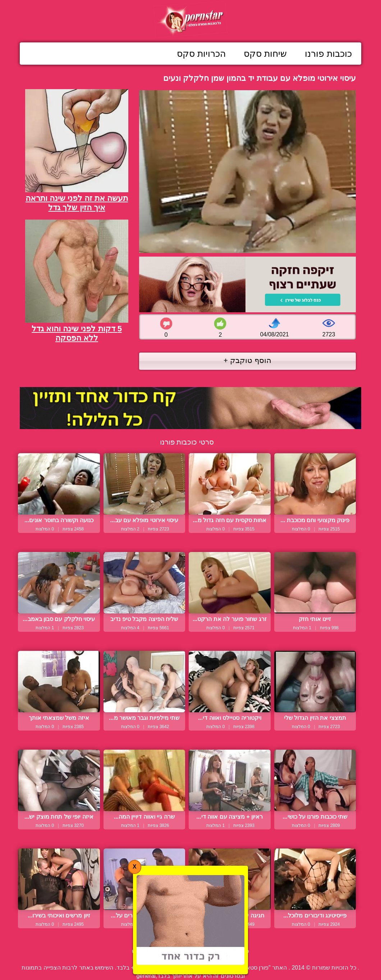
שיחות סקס (265, 54)
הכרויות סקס (201, 54)
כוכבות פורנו (328, 54)
